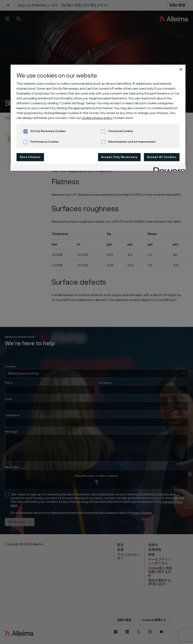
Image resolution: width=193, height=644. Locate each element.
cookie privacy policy (97, 118)
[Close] (181, 69)
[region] (98, 118)
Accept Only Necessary (119, 157)
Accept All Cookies (162, 157)
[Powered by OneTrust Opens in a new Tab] (168, 168)
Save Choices (30, 157)
